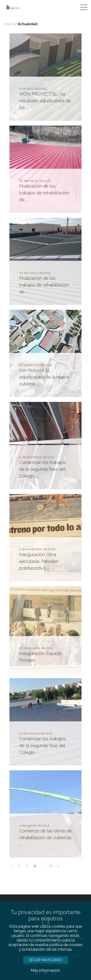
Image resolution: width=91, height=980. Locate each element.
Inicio (9, 24)
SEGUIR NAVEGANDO (46, 960)
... (43, 866)
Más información (45, 970)
